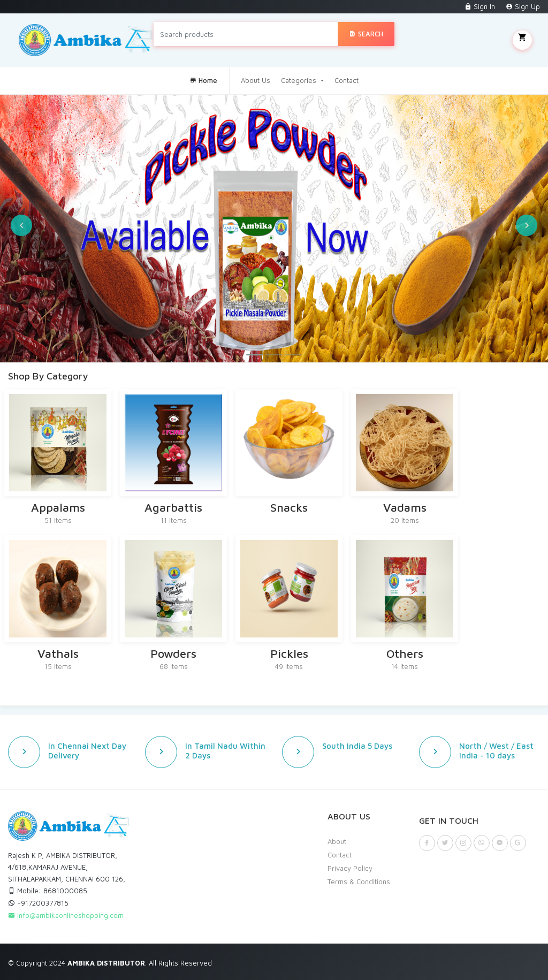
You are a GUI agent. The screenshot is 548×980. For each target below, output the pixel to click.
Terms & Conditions (359, 882)
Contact (347, 80)
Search (366, 34)
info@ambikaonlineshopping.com (66, 915)
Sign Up (523, 6)
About (337, 841)
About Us (256, 80)
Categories (300, 80)
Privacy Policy (350, 868)
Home (203, 80)
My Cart (522, 40)
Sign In (480, 6)
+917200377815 (38, 903)
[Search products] (246, 34)
